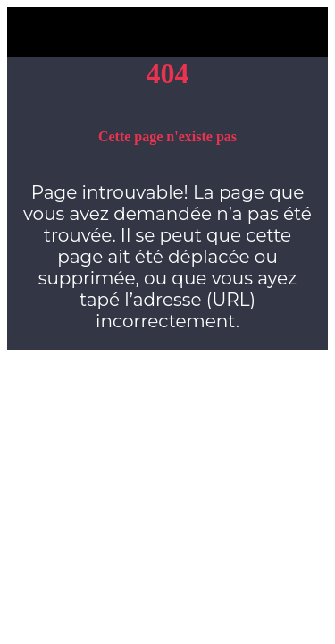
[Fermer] (32, 32)
